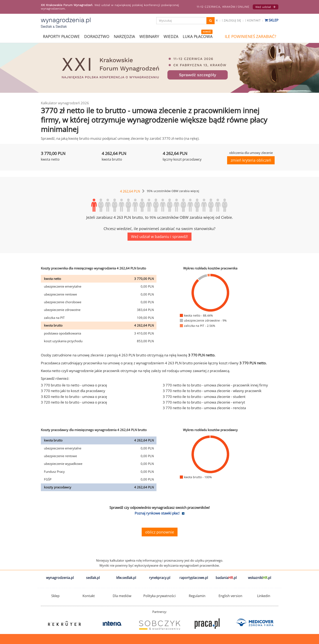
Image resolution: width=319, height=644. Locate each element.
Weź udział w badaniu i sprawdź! (159, 236)
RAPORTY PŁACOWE (61, 36)
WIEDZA (171, 36)
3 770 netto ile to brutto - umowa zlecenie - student (204, 397)
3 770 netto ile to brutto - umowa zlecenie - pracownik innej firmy (215, 385)
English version (230, 596)
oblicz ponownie (160, 532)
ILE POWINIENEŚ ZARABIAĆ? (250, 36)
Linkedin (264, 596)
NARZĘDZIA (124, 36)
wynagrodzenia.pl (60, 578)
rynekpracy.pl (160, 578)
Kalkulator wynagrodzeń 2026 (65, 103)
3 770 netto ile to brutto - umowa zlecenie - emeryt (204, 402)
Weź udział (266, 7)
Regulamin (197, 596)
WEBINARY (149, 36)
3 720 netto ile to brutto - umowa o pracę (74, 402)
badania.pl (226, 578)
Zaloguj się (231, 20)
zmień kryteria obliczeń (251, 160)
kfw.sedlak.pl (126, 578)
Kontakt (253, 20)
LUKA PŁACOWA (198, 36)
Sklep (271, 20)
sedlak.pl (93, 578)
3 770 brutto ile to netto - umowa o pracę (74, 385)
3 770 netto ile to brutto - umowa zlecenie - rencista (204, 408)
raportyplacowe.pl (194, 578)
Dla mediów (122, 596)
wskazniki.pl (260, 578)
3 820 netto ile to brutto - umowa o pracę (74, 397)
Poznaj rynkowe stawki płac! (157, 513)
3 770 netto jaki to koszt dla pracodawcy (73, 391)
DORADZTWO (97, 36)
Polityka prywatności (159, 596)
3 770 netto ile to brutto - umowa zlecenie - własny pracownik (212, 391)
